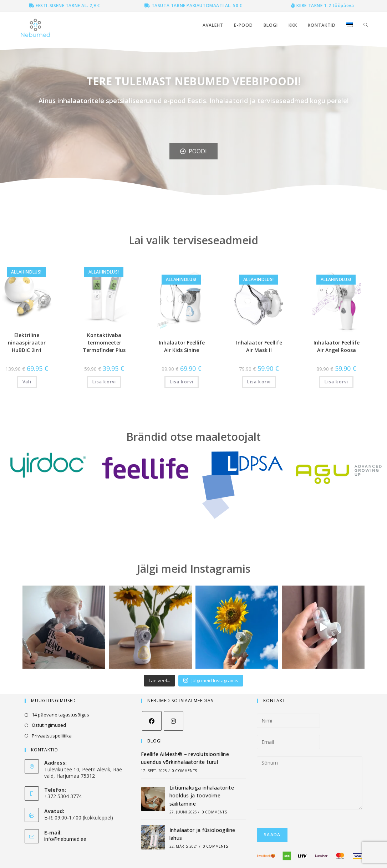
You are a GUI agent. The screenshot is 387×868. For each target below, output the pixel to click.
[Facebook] (152, 721)
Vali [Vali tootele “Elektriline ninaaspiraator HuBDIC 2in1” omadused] (27, 382)
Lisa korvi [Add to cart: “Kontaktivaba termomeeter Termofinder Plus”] (104, 382)
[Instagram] (174, 721)
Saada (272, 835)
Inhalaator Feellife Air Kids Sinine (182, 346)
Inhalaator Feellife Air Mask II (259, 346)
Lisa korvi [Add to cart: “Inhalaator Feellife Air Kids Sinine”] (182, 382)
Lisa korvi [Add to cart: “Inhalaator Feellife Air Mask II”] (259, 382)
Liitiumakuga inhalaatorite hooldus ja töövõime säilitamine (202, 796)
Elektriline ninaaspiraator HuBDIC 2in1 (27, 343)
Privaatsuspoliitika (52, 736)
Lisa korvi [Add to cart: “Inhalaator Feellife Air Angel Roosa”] (336, 382)
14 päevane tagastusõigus (60, 715)
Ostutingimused (49, 725)
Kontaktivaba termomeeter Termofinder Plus (104, 343)
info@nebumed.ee (65, 839)
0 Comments (184, 771)
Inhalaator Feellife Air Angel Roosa (337, 346)
